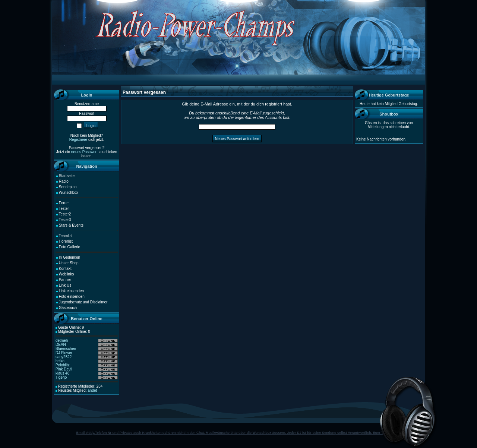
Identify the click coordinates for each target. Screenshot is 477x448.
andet (92, 390)
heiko (60, 361)
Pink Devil (64, 369)
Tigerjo (61, 377)
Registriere (78, 140)
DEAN (61, 345)
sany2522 (64, 357)
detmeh (62, 340)
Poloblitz (63, 365)
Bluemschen (66, 349)
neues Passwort (84, 152)
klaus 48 (62, 373)
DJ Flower (64, 353)
